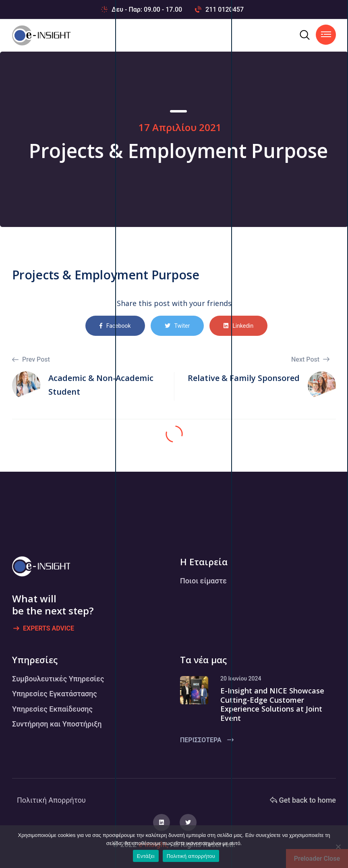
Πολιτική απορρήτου (191, 856)
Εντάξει (146, 856)
